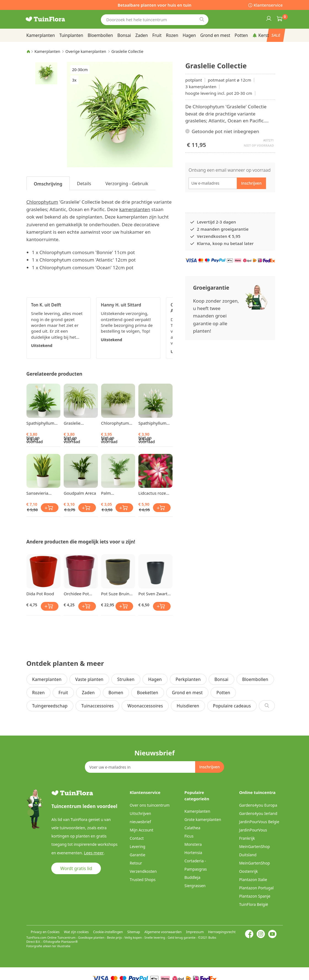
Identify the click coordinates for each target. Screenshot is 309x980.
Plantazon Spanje (255, 896)
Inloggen (268, 18)
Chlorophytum (42, 202)
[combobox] (155, 20)
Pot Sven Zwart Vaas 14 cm (153, 594)
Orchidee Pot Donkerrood (76, 594)
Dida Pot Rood (40, 594)
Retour (136, 863)
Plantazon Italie (253, 880)
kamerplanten (135, 209)
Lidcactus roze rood (152, 493)
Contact (137, 838)
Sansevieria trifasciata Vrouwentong (40, 493)
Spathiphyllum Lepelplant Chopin (41, 423)
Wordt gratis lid (76, 868)
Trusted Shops (143, 880)
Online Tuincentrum (61, 937)
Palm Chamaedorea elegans (115, 493)
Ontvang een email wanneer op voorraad (229, 170)
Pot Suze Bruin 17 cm (115, 594)
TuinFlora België (253, 904)
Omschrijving (48, 184)
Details (84, 184)
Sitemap (134, 932)
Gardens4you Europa (258, 805)
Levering (138, 846)
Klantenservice (268, 5)
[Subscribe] (209, 767)
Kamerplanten (47, 51)
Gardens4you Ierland (258, 813)
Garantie (138, 855)
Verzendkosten (143, 871)
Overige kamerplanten (86, 51)
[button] (46, 73)
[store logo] (53, 19)
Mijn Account (142, 830)
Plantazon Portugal (256, 888)
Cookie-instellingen (108, 932)
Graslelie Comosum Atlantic (74, 423)
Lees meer (93, 853)
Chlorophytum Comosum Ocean (118, 423)
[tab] (48, 183)
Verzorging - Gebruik (127, 184)
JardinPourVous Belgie (259, 822)
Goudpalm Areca (80, 493)
